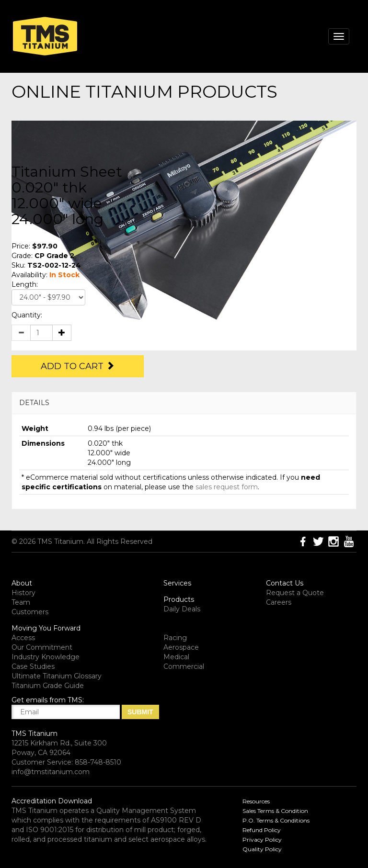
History (23, 593)
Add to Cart (78, 366)
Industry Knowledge (46, 657)
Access (23, 638)
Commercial (184, 666)
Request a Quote (295, 593)
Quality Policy (262, 849)
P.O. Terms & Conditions (276, 820)
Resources (256, 801)
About (22, 583)
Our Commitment (42, 647)
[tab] (184, 403)
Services (177, 583)
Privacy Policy (262, 840)
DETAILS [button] (34, 403)
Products (179, 599)
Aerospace (181, 647)
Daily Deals (182, 609)
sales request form (227, 487)
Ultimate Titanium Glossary (57, 676)
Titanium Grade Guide (48, 686)
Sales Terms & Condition (275, 811)
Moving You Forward (46, 628)
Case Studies (33, 666)
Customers (30, 612)
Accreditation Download (52, 801)
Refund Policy (262, 830)
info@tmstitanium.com (51, 772)
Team (21, 602)
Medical (176, 657)
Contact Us (285, 583)
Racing (175, 638)
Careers (279, 602)
